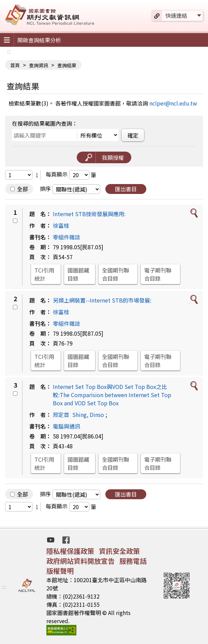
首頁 (15, 65)
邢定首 (61, 415)
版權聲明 (60, 571)
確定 (133, 135)
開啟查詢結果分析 (39, 40)
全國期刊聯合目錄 (116, 274)
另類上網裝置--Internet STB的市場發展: (102, 300)
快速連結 (176, 15)
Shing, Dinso (88, 415)
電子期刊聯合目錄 (158, 274)
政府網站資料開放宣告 (80, 561)
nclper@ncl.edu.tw (173, 103)
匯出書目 (126, 189)
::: (9, 51)
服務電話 (133, 561)
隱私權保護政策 (70, 551)
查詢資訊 (39, 65)
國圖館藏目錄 (78, 274)
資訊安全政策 (119, 551)
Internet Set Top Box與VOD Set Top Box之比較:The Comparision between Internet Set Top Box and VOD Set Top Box (112, 395)
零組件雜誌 (66, 237)
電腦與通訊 (66, 426)
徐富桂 (61, 225)
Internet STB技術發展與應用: (89, 214)
